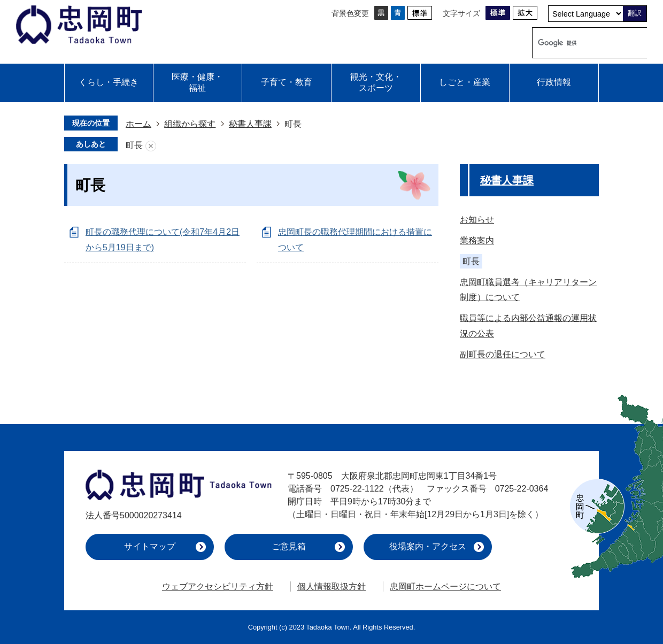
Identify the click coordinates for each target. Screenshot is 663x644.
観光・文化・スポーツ (376, 82)
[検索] (579, 43)
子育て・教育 (287, 82)
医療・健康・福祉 (197, 82)
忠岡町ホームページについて (445, 586)
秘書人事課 (250, 124)
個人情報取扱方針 (331, 586)
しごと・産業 (465, 82)
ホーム (138, 124)
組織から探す (190, 124)
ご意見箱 (289, 546)
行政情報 (554, 82)
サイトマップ (150, 546)
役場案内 (428, 546)
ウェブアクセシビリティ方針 (218, 586)
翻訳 (635, 13)
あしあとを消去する (151, 146)
